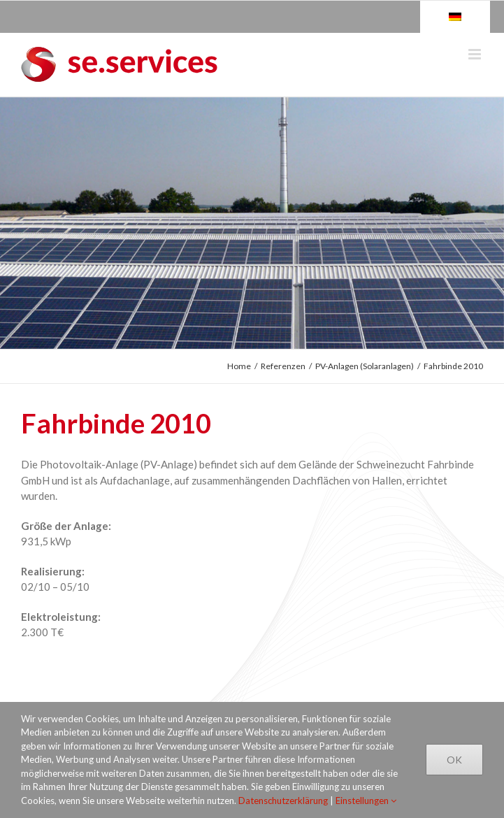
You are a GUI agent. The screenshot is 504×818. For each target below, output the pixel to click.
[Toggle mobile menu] (476, 54)
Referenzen (283, 366)
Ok (454, 760)
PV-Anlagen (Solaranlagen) (365, 366)
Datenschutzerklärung (283, 801)
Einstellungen (366, 801)
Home (239, 366)
